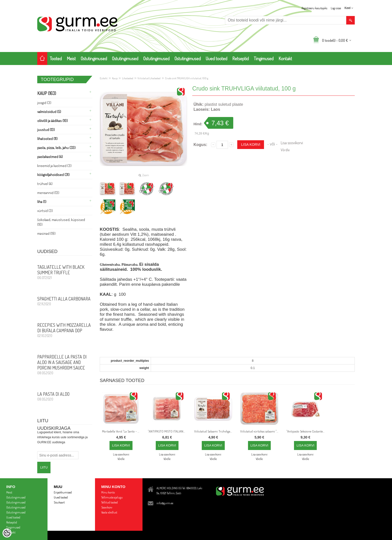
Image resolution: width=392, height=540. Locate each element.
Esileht (104, 78)
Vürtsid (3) (45, 211)
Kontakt (285, 58)
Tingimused (264, 58)
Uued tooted (216, 58)
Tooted (56, 58)
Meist (71, 58)
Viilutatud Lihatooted (149, 78)
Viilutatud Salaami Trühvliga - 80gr (214, 431)
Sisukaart (59, 502)
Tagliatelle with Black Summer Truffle (65, 272)
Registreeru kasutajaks (314, 8)
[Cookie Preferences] (7, 533)
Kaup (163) (47, 93)
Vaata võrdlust (109, 512)
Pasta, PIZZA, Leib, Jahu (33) (56, 148)
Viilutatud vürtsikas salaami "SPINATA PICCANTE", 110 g (260, 431)
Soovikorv (107, 507)
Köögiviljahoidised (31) (53, 175)
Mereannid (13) (48, 193)
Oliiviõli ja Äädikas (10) (52, 121)
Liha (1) (42, 202)
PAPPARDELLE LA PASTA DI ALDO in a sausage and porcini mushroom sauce (65, 364)
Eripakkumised (63, 492)
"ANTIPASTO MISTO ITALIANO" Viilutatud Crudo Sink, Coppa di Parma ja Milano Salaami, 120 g (168, 431)
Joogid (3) (44, 103)
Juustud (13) (46, 130)
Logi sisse (336, 8)
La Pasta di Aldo (65, 396)
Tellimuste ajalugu (112, 497)
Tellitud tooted (109, 502)
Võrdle (285, 150)
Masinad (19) (46, 233)
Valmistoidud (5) (49, 112)
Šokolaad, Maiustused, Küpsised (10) (61, 222)
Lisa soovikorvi (292, 143)
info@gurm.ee (165, 503)
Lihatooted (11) (47, 139)
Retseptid (240, 58)
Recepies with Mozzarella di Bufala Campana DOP (65, 330)
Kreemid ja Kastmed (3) (54, 166)
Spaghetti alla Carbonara (65, 301)
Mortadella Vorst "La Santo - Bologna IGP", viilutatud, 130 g (122, 431)
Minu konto (108, 492)
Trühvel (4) (45, 184)
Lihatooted (128, 78)
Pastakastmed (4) (50, 157)
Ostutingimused (94, 58)
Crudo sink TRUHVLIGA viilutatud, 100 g (187, 78)
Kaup (115, 78)
